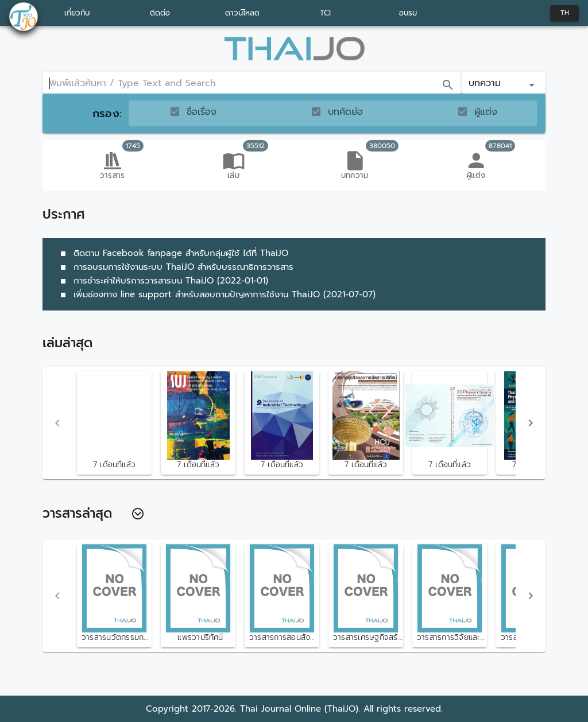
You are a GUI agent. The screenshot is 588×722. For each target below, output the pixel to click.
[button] (504, 83)
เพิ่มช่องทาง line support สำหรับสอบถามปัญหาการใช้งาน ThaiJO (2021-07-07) (216, 294)
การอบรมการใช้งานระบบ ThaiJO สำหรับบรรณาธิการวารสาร (175, 267)
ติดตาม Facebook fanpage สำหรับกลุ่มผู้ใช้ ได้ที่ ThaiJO (172, 253)
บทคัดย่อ (345, 112)
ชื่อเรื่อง (202, 112)
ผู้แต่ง (486, 112)
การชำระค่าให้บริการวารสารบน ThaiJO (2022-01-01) (162, 281)
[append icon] (448, 85)
